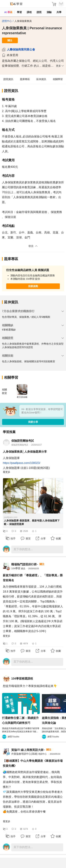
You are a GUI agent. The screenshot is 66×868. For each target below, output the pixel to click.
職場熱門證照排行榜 (24, 564)
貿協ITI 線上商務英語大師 (27, 750)
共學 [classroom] (59, 12)
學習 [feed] (19, 12)
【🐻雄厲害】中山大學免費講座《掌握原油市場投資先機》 (33, 763)
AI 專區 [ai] (8, 12)
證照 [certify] (39, 12)
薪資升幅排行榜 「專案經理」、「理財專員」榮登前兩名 (33, 578)
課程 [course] (29, 12)
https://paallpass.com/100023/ (22, 463)
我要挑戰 (33, 286)
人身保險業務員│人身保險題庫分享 (25, 452)
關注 (10, 40)
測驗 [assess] (49, 12)
